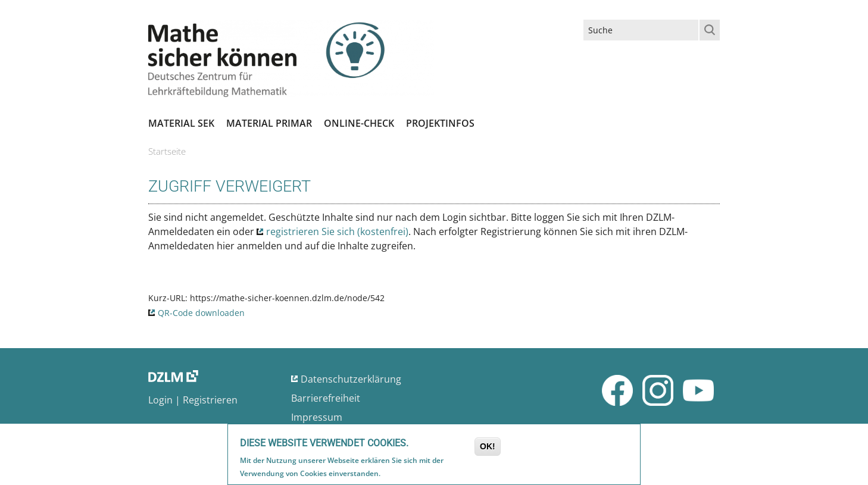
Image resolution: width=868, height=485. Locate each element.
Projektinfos (440, 123)
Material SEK (181, 123)
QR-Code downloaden (201, 313)
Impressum (317, 417)
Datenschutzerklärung (351, 379)
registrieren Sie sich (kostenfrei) (337, 231)
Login (160, 400)
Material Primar (269, 123)
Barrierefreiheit (326, 398)
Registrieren (210, 400)
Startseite (167, 151)
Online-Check (359, 123)
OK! (488, 448)
